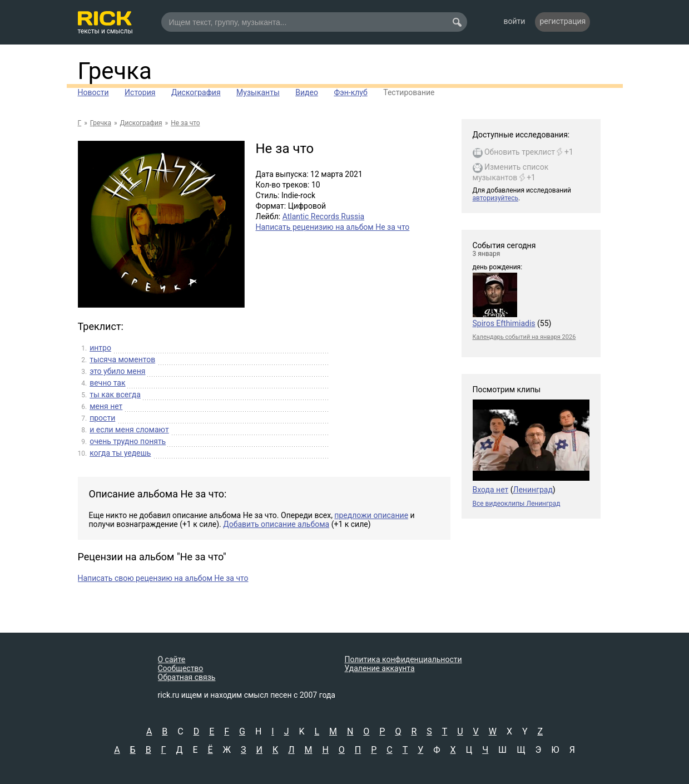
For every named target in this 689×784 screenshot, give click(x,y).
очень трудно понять (128, 441)
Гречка (115, 71)
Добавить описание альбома (276, 524)
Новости (93, 92)
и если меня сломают (129, 430)
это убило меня (117, 371)
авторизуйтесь (496, 198)
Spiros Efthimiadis (504, 323)
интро (100, 348)
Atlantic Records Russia (324, 216)
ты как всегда (115, 395)
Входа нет (491, 490)
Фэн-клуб (350, 92)
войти (515, 21)
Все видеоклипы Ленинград (517, 504)
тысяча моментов (122, 359)
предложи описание (371, 515)
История (140, 92)
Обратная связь (187, 677)
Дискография (196, 92)
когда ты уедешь (120, 453)
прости (102, 418)
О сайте (172, 659)
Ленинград (532, 490)
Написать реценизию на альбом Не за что (333, 227)
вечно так (107, 383)
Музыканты (258, 92)
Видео (307, 92)
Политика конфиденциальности (403, 659)
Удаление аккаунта (380, 668)
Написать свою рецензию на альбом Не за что (163, 578)
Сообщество (181, 668)
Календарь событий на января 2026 (524, 337)
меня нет (106, 406)
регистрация (562, 21)
